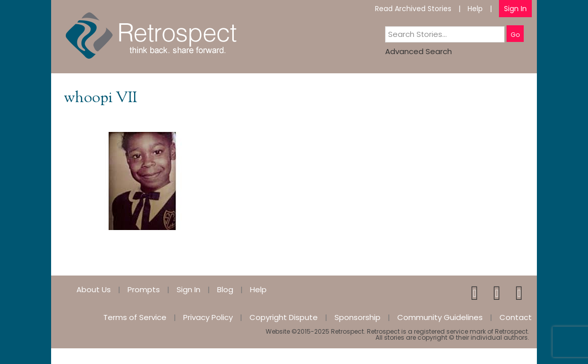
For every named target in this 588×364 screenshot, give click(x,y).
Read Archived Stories (413, 9)
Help (475, 9)
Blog (225, 289)
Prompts (144, 289)
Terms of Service (135, 317)
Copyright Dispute (284, 317)
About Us (94, 289)
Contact (516, 317)
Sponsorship (358, 317)
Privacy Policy (208, 317)
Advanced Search (418, 51)
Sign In (515, 9)
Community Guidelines (440, 317)
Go (515, 35)
